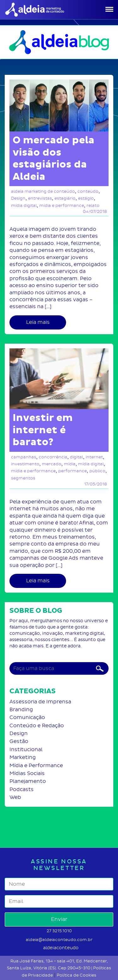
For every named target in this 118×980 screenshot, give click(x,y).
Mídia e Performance (36, 765)
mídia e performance (62, 205)
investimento (25, 464)
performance (73, 471)
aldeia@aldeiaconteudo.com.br (59, 940)
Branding (21, 709)
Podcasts (22, 789)
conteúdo (88, 191)
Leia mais (38, 322)
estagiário (65, 198)
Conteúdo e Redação (37, 725)
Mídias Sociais (27, 773)
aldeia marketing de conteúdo (43, 191)
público (97, 471)
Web (15, 797)
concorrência (53, 457)
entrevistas (40, 198)
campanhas (24, 457)
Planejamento (28, 781)
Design (18, 198)
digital (76, 457)
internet (94, 457)
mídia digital (24, 205)
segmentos (23, 478)
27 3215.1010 (59, 931)
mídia (70, 464)
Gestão (19, 741)
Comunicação (27, 717)
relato (93, 205)
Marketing (23, 757)
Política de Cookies (76, 975)
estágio (86, 198)
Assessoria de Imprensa (40, 702)
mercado (52, 464)
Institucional (26, 749)
